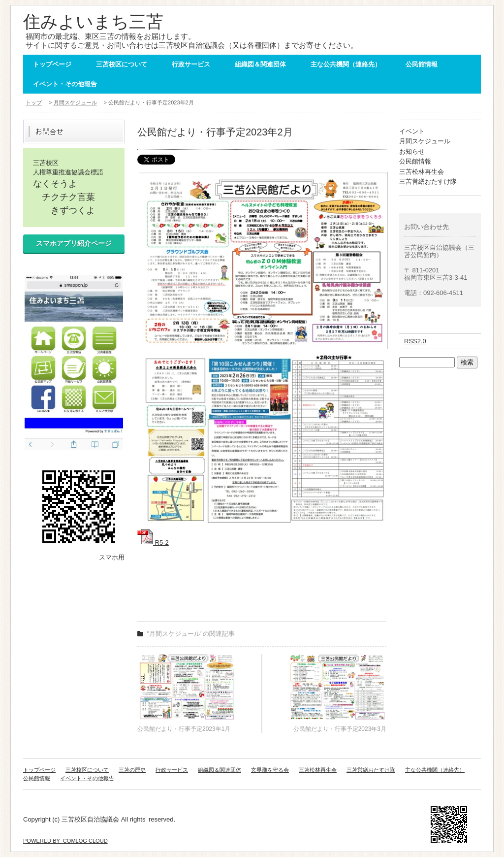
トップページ (52, 64)
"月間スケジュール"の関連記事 (191, 634)
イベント (412, 131)
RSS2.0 (415, 341)
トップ (34, 102)
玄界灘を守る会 (270, 770)
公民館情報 (422, 64)
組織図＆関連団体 (260, 64)
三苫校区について (122, 64)
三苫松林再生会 (422, 172)
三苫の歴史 (132, 770)
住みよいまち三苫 (93, 21)
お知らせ (412, 151)
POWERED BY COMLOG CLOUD (65, 841)
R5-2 (153, 543)
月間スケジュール (75, 102)
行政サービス (191, 64)
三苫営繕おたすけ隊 (428, 181)
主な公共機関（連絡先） (346, 64)
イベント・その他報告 (65, 84)
